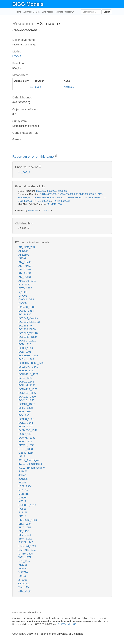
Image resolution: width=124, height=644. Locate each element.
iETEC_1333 (25, 449)
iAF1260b (24, 255)
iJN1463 (23, 471)
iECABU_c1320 (27, 341)
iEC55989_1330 (27, 337)
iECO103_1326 (27, 393)
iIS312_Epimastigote (30, 464)
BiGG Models (28, 4)
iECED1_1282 (26, 370)
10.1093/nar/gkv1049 (66, 624)
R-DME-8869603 (85, 194)
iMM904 (23, 498)
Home (18, 12)
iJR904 (22, 483)
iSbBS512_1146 (27, 520)
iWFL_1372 (25, 557)
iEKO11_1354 (26, 445)
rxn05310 (40, 191)
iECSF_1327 (25, 427)
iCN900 (22, 303)
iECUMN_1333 (27, 438)
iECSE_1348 (25, 423)
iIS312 (22, 456)
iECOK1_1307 (26, 404)
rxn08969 (51, 191)
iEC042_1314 (26, 311)
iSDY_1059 (25, 527)
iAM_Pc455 (25, 266)
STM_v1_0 (24, 591)
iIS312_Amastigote (29, 460)
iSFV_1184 (24, 535)
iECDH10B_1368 (28, 355)
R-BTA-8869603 (48, 194)
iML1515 (23, 490)
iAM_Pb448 (25, 262)
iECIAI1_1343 (26, 382)
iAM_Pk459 (25, 273)
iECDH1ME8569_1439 (31, 363)
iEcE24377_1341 (28, 367)
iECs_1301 (24, 415)
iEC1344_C (25, 314)
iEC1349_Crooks (28, 318)
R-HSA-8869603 (56, 198)
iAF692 (22, 258)
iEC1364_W (25, 326)
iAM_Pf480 (24, 270)
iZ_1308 (23, 580)
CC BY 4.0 (46, 210)
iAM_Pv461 (25, 277)
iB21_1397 (24, 285)
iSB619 (22, 516)
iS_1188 (23, 512)
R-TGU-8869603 (43, 201)
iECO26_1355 (26, 400)
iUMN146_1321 (27, 546)
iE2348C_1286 (27, 307)
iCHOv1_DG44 (27, 299)
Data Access (48, 12)
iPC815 (22, 509)
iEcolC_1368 (25, 408)
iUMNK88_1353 (27, 550)
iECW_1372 (25, 442)
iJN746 (22, 475)
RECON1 (23, 583)
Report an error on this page (34, 156)
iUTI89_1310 (25, 554)
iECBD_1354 (26, 348)
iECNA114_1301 (28, 389)
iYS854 (22, 576)
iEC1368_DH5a (27, 329)
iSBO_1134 (25, 524)
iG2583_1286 (26, 453)
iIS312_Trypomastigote (31, 468)
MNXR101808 (54, 204)
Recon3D (23, 587)
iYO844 (17, 56)
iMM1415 (23, 494)
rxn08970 (63, 191)
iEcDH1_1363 (26, 359)
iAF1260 (23, 251)
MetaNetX (33, 210)
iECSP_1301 (25, 434)
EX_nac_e (24, 172)
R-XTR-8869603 (61, 201)
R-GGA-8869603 (37, 198)
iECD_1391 (25, 352)
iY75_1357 (24, 561)
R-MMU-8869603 (75, 198)
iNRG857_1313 (27, 505)
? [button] (39, 30)
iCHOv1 (23, 296)
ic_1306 (23, 292)
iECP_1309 (25, 412)
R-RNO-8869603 (94, 198)
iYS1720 (23, 572)
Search (107, 12)
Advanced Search (31, 12)
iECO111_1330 (27, 397)
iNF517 (22, 501)
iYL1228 (23, 565)
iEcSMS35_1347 (28, 430)
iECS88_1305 (26, 419)
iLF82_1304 (25, 486)
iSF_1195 (24, 531)
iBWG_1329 (25, 288)
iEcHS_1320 (25, 378)
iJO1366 (23, 479)
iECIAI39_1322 (27, 385)
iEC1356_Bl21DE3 (29, 322)
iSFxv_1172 (25, 539)
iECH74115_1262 (28, 374)
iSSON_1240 (26, 542)
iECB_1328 (25, 344)
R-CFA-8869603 (66, 194)
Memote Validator (64, 12)
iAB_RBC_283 (26, 247)
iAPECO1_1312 (27, 281)
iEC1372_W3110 (28, 333)
